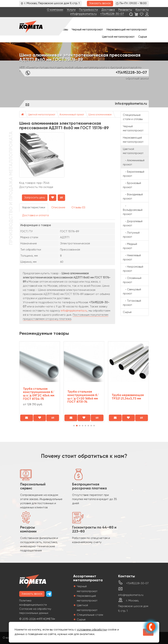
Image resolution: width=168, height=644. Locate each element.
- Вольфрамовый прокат (133, 210)
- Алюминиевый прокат (134, 163)
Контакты (142, 10)
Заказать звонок (100, 3)
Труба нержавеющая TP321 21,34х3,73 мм (128, 397)
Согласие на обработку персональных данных (35, 611)
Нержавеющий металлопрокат (127, 30)
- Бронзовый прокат (132, 185)
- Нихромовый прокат (133, 269)
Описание (58, 208)
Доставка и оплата (35, 216)
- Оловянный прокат (132, 280)
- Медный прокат (130, 246)
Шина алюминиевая (100, 115)
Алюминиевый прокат (72, 115)
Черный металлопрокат (87, 30)
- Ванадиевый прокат (133, 197)
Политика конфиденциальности (33, 603)
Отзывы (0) (78, 208)
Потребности (88, 10)
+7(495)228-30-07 (112, 14)
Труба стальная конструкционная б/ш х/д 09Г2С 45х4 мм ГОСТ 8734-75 (39, 394)
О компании (55, 10)
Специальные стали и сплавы (133, 117)
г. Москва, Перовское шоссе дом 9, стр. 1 (133, 606)
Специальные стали (90, 615)
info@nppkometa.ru (83, 14)
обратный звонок (137, 78)
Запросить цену (35, 198)
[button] (74, 426)
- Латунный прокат (131, 235)
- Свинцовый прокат (132, 292)
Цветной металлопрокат (118, 37)
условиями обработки (92, 630)
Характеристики (34, 208)
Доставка (108, 10)
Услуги (71, 10)
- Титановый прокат (132, 303)
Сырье (143, 37)
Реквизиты (125, 10)
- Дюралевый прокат (133, 223)
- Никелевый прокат (132, 257)
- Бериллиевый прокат (134, 174)
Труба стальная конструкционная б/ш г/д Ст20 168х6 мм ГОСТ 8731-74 (83, 397)
